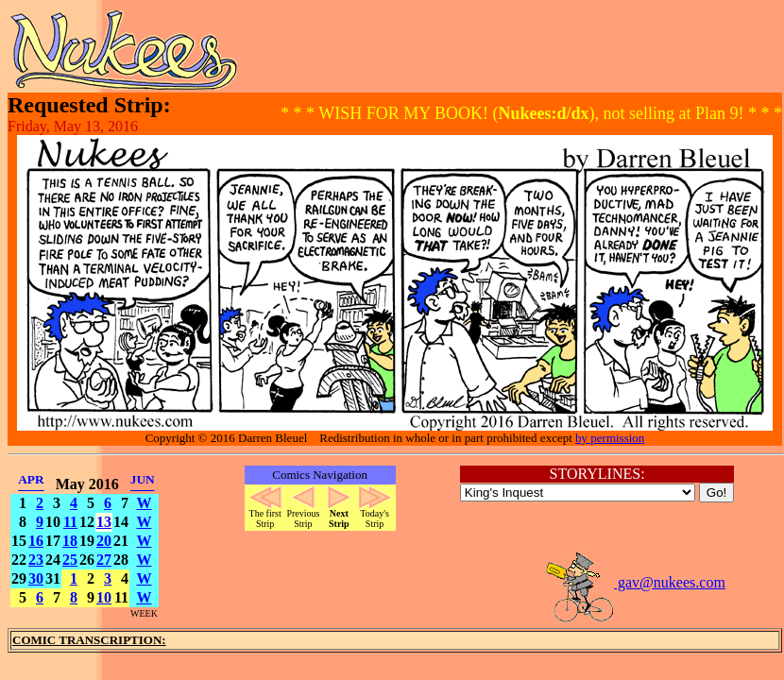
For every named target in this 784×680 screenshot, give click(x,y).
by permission (610, 438)
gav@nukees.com (635, 582)
